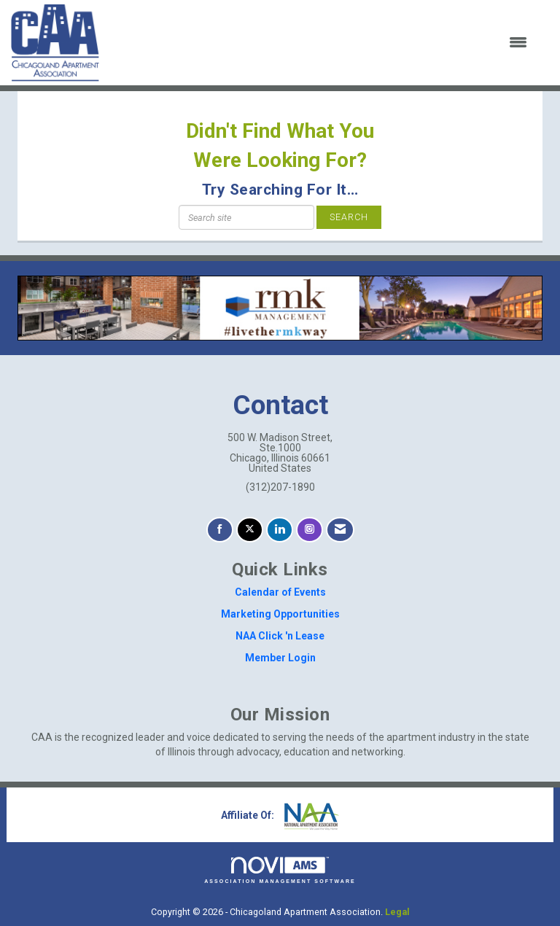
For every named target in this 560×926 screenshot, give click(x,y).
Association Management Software (280, 870)
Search (349, 217)
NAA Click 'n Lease (280, 636)
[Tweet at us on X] (250, 530)
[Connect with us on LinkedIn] (280, 530)
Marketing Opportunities (280, 614)
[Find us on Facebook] (220, 530)
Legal (397, 912)
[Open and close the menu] (322, 43)
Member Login (280, 658)
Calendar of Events (280, 592)
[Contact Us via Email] (340, 530)
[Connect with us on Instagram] (310, 530)
